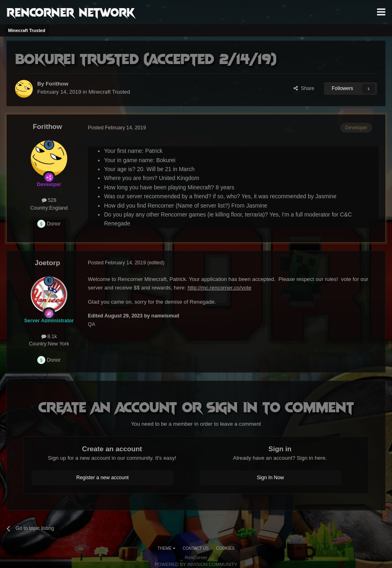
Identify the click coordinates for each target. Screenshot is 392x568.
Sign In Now (270, 478)
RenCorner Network (71, 12)
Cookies (226, 548)
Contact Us (196, 548)
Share (304, 88)
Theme (166, 548)
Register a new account (102, 478)
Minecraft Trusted (109, 92)
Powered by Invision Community (196, 564)
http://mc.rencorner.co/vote (219, 288)
